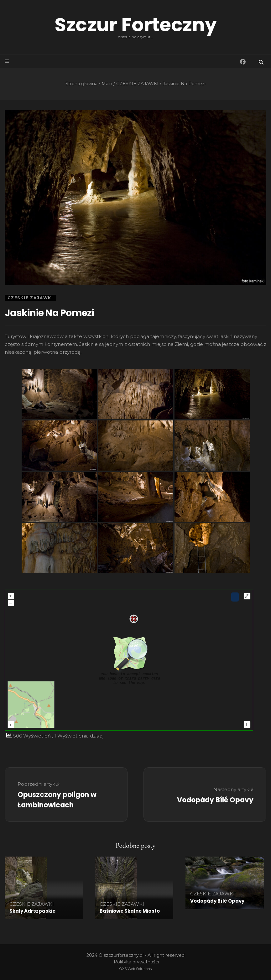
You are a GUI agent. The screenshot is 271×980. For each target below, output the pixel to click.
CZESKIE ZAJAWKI (30, 298)
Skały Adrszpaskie (32, 911)
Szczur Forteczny (136, 25)
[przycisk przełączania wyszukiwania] (262, 62)
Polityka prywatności (136, 962)
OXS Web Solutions (135, 969)
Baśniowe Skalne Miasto (130, 911)
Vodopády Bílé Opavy (217, 901)
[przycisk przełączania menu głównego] (7, 61)
